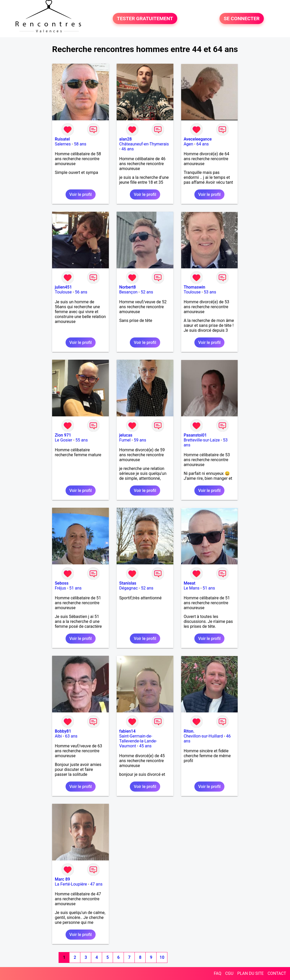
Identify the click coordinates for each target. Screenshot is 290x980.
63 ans (71, 736)
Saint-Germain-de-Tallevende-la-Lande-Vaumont (138, 741)
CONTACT (277, 973)
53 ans (210, 292)
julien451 (63, 287)
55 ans (82, 440)
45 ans (145, 746)
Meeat (190, 583)
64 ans (203, 144)
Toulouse (63, 292)
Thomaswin (194, 287)
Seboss (62, 583)
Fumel (125, 440)
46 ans (128, 149)
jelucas (126, 435)
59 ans (140, 440)
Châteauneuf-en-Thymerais (144, 144)
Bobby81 (63, 731)
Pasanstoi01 (195, 435)
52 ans (147, 292)
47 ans (96, 884)
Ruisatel (62, 139)
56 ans (81, 292)
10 (162, 957)
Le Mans (192, 588)
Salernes (63, 144)
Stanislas (128, 583)
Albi (58, 736)
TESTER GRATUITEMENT (145, 19)
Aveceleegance (198, 139)
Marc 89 (62, 879)
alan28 (125, 139)
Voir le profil (81, 194)
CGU (229, 973)
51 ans (75, 588)
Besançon (128, 292)
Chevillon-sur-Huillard (203, 736)
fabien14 (127, 731)
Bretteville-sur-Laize (202, 440)
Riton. (189, 731)
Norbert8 (128, 287)
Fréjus (60, 588)
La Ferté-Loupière (71, 884)
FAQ (218, 973)
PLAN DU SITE (251, 973)
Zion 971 (63, 435)
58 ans (80, 144)
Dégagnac (129, 588)
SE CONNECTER (242, 19)
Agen (189, 144)
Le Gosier (63, 440)
